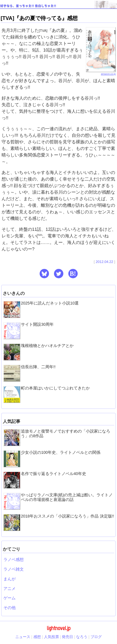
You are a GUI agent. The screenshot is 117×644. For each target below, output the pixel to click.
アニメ (10, 589)
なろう (82, 637)
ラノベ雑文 (14, 569)
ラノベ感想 (14, 560)
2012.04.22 (105, 262)
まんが (10, 579)
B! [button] (73, 274)
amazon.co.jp (101, 73)
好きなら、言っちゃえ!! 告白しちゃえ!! (28, 6)
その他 (10, 608)
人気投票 (51, 637)
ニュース (23, 637)
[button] (44, 274)
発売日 (67, 637)
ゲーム (10, 598)
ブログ (96, 637)
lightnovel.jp (59, 628)
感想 (37, 637)
